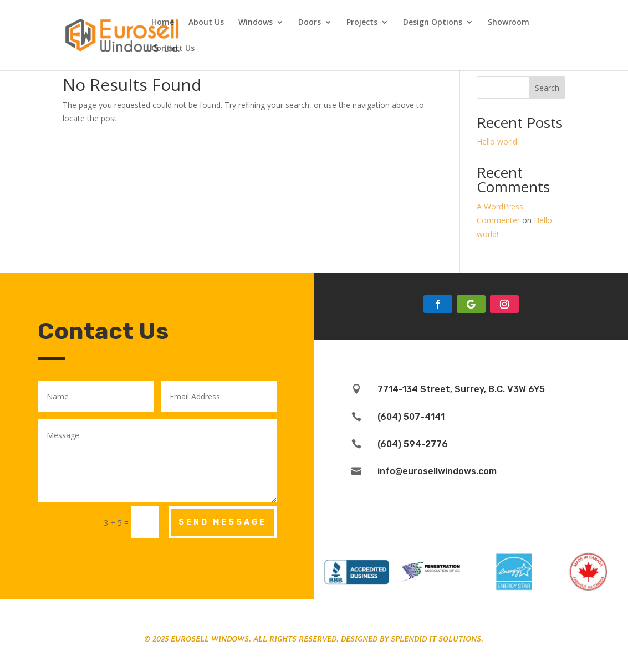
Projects (362, 23)
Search (547, 88)
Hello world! (498, 142)
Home (163, 23)
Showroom (509, 23)
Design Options (433, 23)
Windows (256, 23)
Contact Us (173, 49)
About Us (206, 23)
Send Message (223, 522)
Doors (310, 23)
